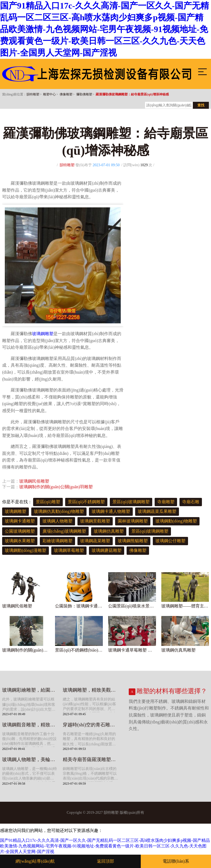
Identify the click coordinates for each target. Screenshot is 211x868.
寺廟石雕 (191, 502)
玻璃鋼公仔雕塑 (170, 541)
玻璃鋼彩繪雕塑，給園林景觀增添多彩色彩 (30, 690)
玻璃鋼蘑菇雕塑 (107, 550)
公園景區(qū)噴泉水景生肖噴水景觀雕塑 (132, 606)
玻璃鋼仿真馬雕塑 (178, 650)
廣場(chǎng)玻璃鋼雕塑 (64, 531)
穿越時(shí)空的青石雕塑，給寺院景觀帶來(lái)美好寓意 (90, 725)
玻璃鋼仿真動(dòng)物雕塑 (59, 511)
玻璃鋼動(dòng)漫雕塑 (26, 550)
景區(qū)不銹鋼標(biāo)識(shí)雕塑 (79, 650)
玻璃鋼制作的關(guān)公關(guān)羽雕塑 (56, 487)
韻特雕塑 (33, 94)
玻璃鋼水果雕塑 (20, 541)
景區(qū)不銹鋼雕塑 (86, 502)
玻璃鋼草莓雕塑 (69, 550)
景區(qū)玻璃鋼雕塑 (131, 502)
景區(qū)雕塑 (48, 502)
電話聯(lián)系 (176, 861)
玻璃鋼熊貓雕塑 (133, 541)
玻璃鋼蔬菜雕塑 (95, 541)
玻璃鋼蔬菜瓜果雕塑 (157, 511)
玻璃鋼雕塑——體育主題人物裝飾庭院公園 (185, 606)
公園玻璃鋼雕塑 (20, 531)
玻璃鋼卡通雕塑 (20, 521)
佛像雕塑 (66, 94)
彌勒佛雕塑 (84, 94)
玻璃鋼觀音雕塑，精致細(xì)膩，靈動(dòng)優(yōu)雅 (30, 725)
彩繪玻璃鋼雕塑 (57, 541)
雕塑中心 (49, 94)
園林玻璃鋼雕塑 (133, 521)
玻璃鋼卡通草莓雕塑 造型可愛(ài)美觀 (132, 650)
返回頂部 (105, 861)
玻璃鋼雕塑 (43, 334)
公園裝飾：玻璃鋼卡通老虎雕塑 (79, 606)
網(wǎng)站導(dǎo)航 (35, 861)
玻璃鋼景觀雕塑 (95, 521)
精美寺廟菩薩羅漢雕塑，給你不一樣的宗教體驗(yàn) (90, 759)
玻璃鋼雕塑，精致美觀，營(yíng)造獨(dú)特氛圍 (90, 690)
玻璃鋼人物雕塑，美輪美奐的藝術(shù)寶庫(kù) (30, 759)
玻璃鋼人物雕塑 (57, 521)
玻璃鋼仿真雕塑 (109, 531)
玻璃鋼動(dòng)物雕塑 (176, 521)
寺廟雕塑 (166, 502)
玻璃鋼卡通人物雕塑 (111, 511)
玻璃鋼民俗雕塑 (34, 481)
